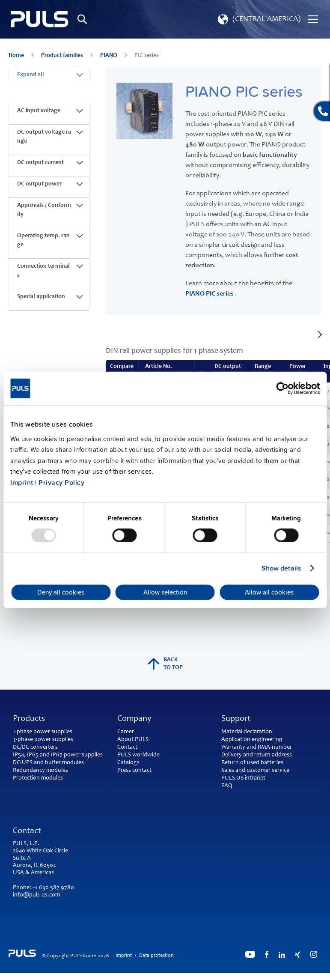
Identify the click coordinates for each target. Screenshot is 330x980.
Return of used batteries (252, 763)
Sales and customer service (255, 771)
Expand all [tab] (31, 75)
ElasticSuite (198, 976)
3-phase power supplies (43, 740)
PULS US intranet (243, 778)
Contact (127, 747)
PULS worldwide (138, 755)
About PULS (133, 740)
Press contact (134, 771)
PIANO (109, 56)
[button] (258, 19)
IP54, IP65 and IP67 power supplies (58, 755)
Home (17, 56)
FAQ (227, 786)
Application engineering (252, 740)
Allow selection (165, 592)
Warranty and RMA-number (257, 747)
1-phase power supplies (43, 732)
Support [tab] (236, 719)
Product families (63, 56)
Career (126, 732)
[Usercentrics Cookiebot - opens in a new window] (282, 388)
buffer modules (64, 763)
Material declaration (247, 732)
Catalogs (128, 763)
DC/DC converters (35, 747)
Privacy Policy (61, 483)
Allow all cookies (269, 592)
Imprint (22, 483)
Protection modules (38, 778)
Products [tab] (29, 719)
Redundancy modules (40, 771)
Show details (281, 568)
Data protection (156, 956)
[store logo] (40, 19)
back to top (165, 664)
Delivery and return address (257, 755)
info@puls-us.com (36, 895)
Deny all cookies (61, 592)
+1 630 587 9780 (53, 888)
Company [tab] (134, 719)
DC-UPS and (28, 763)
